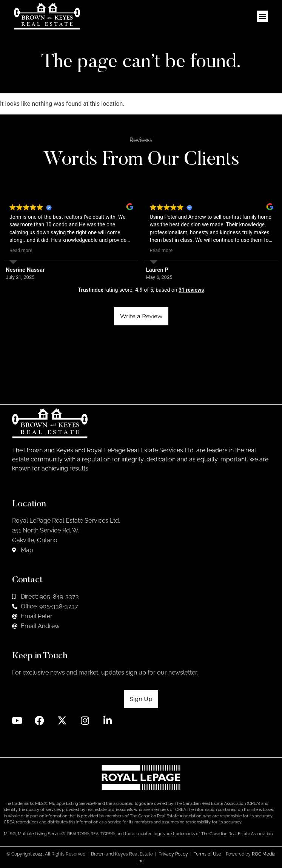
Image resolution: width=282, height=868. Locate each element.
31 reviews (191, 290)
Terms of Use (207, 854)
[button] (262, 16)
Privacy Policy (173, 854)
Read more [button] (21, 250)
